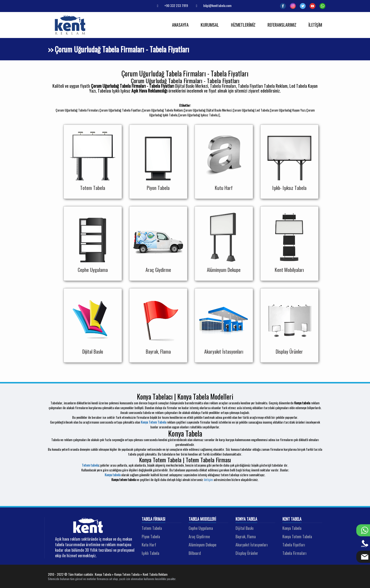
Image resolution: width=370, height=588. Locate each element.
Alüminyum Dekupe (202, 545)
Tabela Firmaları (294, 553)
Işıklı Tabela (150, 553)
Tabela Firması (153, 519)
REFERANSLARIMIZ (282, 25)
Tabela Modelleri (202, 519)
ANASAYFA (180, 25)
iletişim (208, 479)
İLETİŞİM (315, 25)
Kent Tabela (292, 519)
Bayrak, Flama (246, 537)
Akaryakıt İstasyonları (252, 545)
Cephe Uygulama (201, 528)
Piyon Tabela (151, 537)
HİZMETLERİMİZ (243, 25)
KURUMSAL (210, 25)
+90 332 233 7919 (171, 5)
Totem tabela (90, 465)
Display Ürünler (247, 553)
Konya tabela (113, 475)
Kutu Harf (149, 545)
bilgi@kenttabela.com (212, 5)
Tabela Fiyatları (294, 545)
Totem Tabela (152, 528)
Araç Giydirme (199, 537)
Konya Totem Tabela (153, 422)
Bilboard (195, 553)
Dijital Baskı (245, 528)
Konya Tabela (246, 519)
